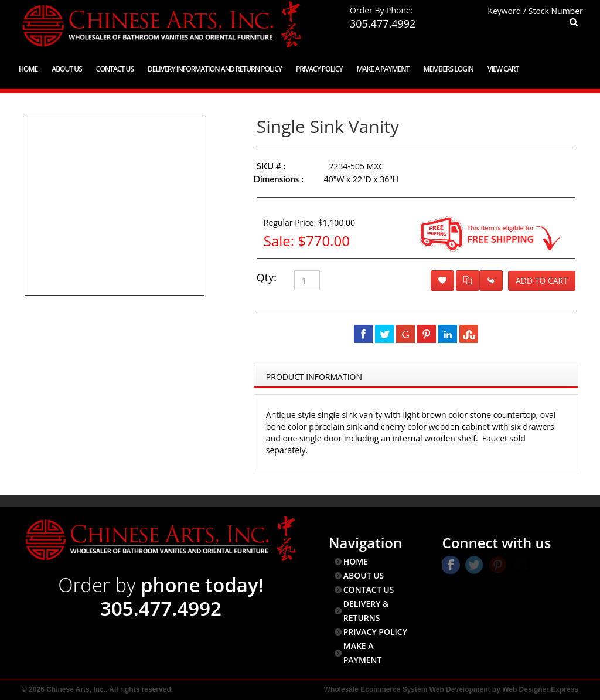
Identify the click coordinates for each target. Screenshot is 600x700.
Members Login (448, 69)
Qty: (267, 277)
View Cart (503, 69)
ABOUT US (364, 575)
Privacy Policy (319, 69)
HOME (356, 561)
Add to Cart (542, 281)
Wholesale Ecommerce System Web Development (407, 689)
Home (28, 69)
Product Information (314, 377)
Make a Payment (383, 69)
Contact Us (115, 69)
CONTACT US (369, 589)
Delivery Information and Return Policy (215, 69)
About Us (67, 69)
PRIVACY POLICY (375, 632)
